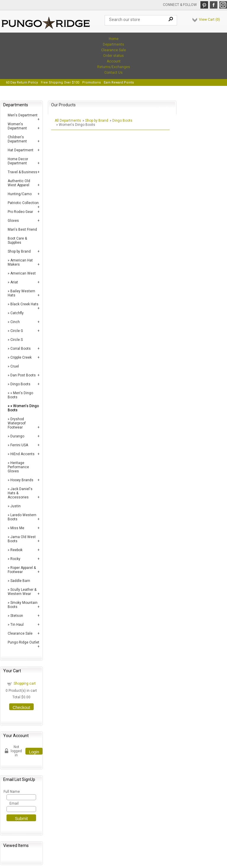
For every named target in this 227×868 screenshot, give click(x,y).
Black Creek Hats (24, 304)
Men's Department (23, 115)
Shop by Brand (19, 251)
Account (114, 61)
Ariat (14, 282)
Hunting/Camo (20, 194)
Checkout (21, 707)
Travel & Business (22, 172)
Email (14, 803)
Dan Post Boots (23, 375)
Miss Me (17, 528)
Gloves (13, 221)
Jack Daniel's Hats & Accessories (20, 493)
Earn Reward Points (119, 82)
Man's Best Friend (22, 230)
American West (23, 273)
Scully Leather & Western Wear (22, 592)
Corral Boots (21, 349)
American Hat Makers (20, 262)
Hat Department (21, 150)
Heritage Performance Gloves (18, 467)
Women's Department (17, 126)
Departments (113, 44)
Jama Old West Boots (22, 539)
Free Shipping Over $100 (60, 82)
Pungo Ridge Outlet (23, 642)
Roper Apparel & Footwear (22, 570)
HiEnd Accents (22, 454)
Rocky (15, 559)
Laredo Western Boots (22, 517)
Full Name (11, 792)
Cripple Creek (21, 357)
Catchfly (17, 313)
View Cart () (209, 20)
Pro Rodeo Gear (20, 212)
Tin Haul (17, 625)
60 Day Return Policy (22, 82)
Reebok (16, 550)
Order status (113, 56)
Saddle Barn (20, 581)
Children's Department (17, 139)
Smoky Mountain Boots (23, 605)
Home (114, 39)
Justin (16, 506)
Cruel (15, 366)
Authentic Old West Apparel (19, 183)
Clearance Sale (113, 50)
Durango (17, 436)
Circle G (17, 331)
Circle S (17, 340)
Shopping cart (25, 684)
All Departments (68, 121)
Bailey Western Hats (21, 293)
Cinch (15, 322)
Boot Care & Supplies (17, 240)
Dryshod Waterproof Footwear (17, 423)
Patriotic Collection (23, 203)
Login (34, 752)
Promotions (91, 82)
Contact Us (113, 73)
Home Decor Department (18, 161)
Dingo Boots (20, 384)
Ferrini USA (19, 445)
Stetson (17, 616)
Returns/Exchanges (114, 67)
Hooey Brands (22, 480)
